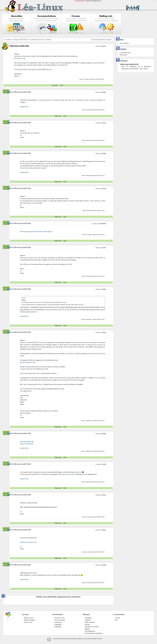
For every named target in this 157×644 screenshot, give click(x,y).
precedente (102, 40)
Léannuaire (58, 622)
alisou (104, 46)
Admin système (90, 622)
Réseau (87, 625)
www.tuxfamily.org (26, 444)
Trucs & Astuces (60, 620)
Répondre (55, 85)
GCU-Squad (94, 1)
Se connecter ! (124, 43)
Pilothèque (58, 627)
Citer (62, 85)
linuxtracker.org (20, 58)
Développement (90, 631)
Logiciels (88, 620)
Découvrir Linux (60, 618)
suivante (109, 40)
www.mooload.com (67, 474)
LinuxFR (88, 1)
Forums (118, 618)
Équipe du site (29, 618)
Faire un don (28, 622)
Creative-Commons (97, 639)
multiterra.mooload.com (28, 542)
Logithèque (58, 625)
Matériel (87, 629)
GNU (99, 1)
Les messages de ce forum (36, 40)
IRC (116, 620)
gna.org (27, 231)
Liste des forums (125, 53)
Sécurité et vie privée (92, 627)
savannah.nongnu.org (43, 231)
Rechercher (123, 55)
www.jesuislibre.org (27, 442)
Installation (88, 618)
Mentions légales (30, 620)
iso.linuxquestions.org (28, 362)
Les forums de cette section (20, 40)
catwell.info (24, 107)
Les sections (8, 40)
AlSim (104, 92)
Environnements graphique (94, 633)
